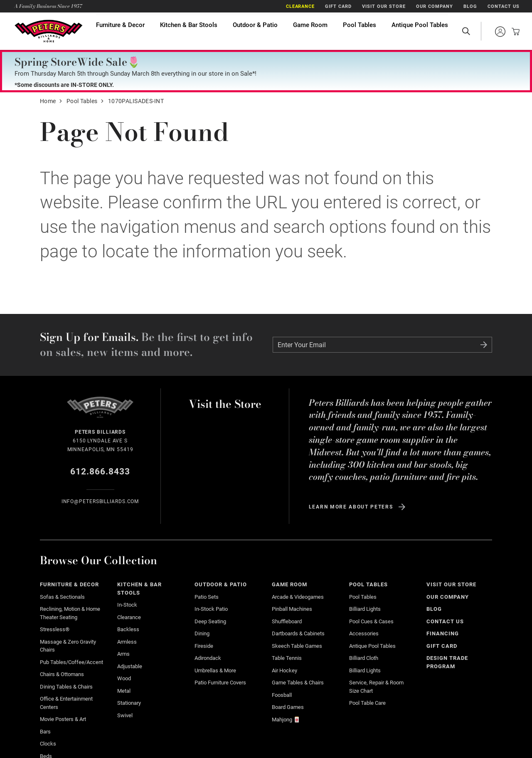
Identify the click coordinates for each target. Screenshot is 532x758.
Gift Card (338, 6)
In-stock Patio (211, 609)
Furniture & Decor (120, 31)
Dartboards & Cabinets (298, 633)
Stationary (129, 703)
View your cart (513, 32)
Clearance (300, 6)
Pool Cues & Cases (371, 621)
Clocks (48, 744)
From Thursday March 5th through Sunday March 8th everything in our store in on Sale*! (135, 74)
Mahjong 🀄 (286, 720)
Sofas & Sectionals (62, 597)
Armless (127, 642)
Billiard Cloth (364, 658)
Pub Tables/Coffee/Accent (71, 662)
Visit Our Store (384, 6)
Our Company (435, 6)
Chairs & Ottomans (62, 674)
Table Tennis (287, 658)
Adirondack (208, 658)
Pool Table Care (367, 703)
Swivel (125, 715)
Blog (470, 6)
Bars (45, 732)
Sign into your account (500, 32)
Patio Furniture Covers (220, 683)
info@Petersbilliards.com (100, 501)
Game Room (310, 31)
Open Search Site (466, 31)
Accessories (364, 633)
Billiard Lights (365, 609)
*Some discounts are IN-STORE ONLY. (64, 85)
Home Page (48, 31)
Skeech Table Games (297, 646)
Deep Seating (210, 621)
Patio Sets (207, 597)
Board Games (288, 707)
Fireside (204, 646)
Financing (443, 633)
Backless (128, 629)
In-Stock (127, 605)
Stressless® (55, 629)
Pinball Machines (292, 609)
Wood (124, 678)
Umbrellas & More (215, 670)
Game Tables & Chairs (298, 683)
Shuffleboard (287, 621)
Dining (202, 633)
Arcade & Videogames (298, 597)
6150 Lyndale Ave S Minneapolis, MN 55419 (100, 440)
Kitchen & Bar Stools (189, 31)
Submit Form (484, 345)
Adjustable (130, 666)
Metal (124, 691)
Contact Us (504, 6)
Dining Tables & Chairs (66, 687)
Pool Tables (360, 31)
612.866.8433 (100, 472)
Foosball (282, 695)
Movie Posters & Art (63, 719)
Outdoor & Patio (255, 31)
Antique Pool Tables (420, 31)
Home (48, 101)
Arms (123, 654)
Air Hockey (284, 670)
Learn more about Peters (351, 507)
